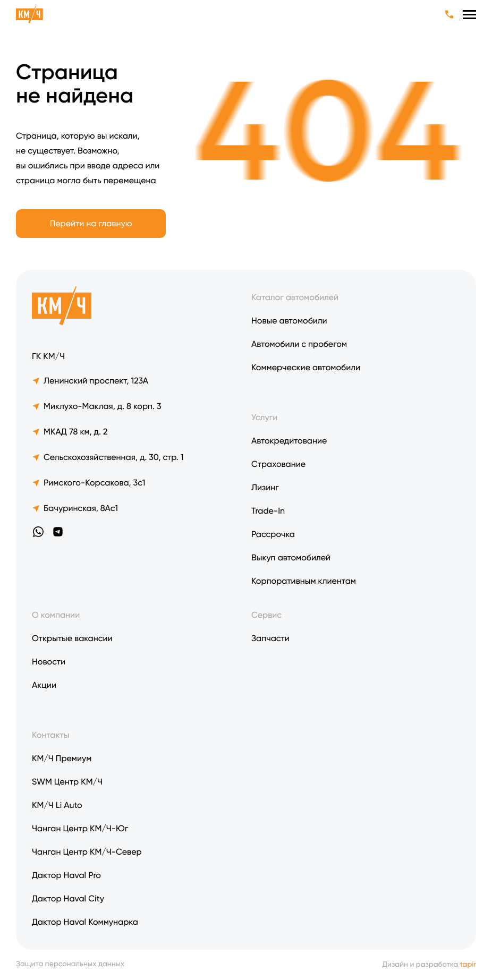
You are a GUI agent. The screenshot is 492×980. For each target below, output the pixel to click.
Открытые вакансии (72, 638)
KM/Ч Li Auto (57, 805)
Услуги (264, 417)
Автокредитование (289, 441)
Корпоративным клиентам (304, 581)
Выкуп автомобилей (291, 557)
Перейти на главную (91, 223)
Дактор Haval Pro (66, 875)
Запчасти (270, 638)
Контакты (50, 735)
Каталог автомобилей (295, 297)
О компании (56, 615)
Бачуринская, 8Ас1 (75, 508)
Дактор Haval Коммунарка (85, 922)
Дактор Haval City (68, 898)
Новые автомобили (289, 321)
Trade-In (268, 511)
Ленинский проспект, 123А (90, 381)
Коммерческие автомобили (306, 367)
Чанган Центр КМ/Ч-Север (87, 852)
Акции (44, 685)
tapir (468, 965)
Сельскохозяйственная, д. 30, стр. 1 (108, 457)
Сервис (266, 615)
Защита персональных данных (70, 964)
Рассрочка (273, 534)
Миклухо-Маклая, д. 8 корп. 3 (97, 406)
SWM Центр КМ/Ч (67, 782)
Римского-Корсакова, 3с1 (88, 483)
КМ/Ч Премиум (62, 758)
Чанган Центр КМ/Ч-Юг (80, 828)
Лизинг (265, 487)
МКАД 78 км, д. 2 (70, 432)
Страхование (278, 464)
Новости (49, 662)
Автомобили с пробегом (299, 344)
